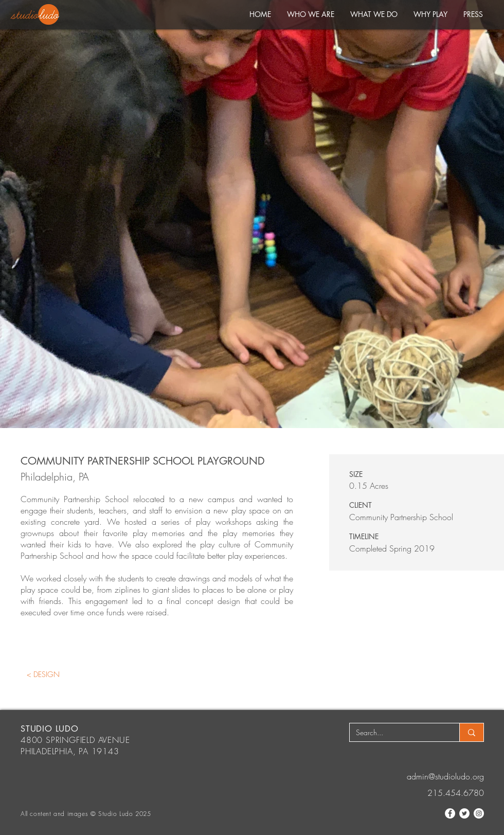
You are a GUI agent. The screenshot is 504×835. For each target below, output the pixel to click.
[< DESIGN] (43, 674)
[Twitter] (464, 813)
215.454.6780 (456, 793)
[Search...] (397, 733)
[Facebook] (450, 813)
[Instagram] (479, 813)
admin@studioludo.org (445, 776)
